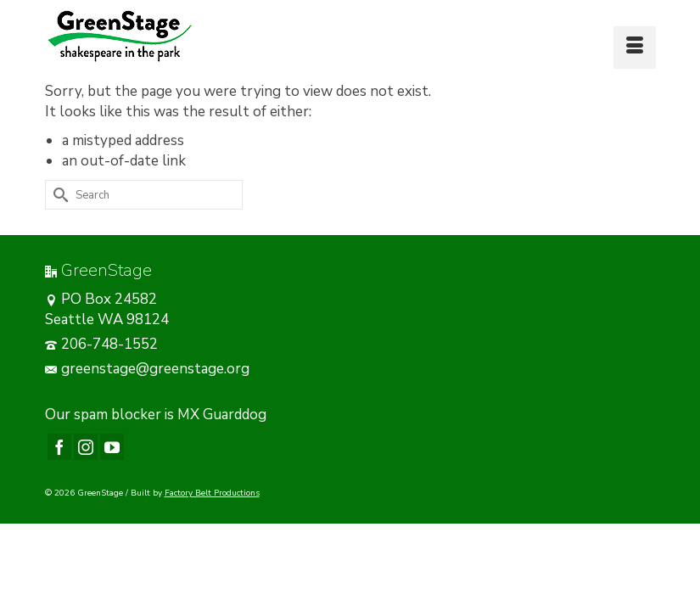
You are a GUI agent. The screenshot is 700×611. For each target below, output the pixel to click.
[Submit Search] (58, 195)
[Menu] (635, 48)
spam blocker (118, 415)
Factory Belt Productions (212, 493)
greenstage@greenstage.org (147, 369)
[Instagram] (86, 447)
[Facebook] (59, 447)
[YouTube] (112, 447)
